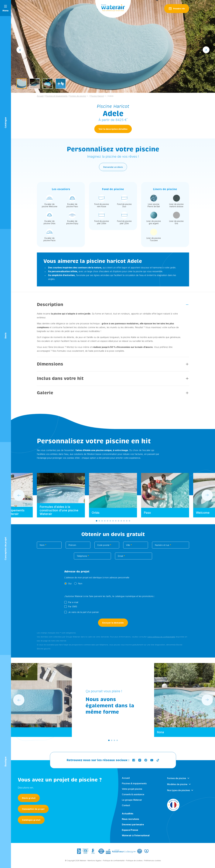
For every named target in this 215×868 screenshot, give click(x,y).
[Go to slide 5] (107, 522)
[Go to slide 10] (121, 522)
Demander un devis (113, 168)
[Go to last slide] (20, 50)
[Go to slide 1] (97, 522)
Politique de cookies (134, 861)
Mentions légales (95, 861)
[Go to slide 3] (102, 522)
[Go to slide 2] (99, 522)
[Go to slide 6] (110, 522)
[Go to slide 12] (127, 522)
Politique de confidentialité (114, 861)
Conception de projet (33, 809)
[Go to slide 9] (118, 522)
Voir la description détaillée (113, 130)
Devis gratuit (29, 798)
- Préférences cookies (152, 861)
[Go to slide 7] (113, 522)
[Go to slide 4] (105, 522)
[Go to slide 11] (124, 522)
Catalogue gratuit (31, 820)
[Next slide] (206, 50)
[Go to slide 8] (116, 522)
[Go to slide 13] (129, 522)
